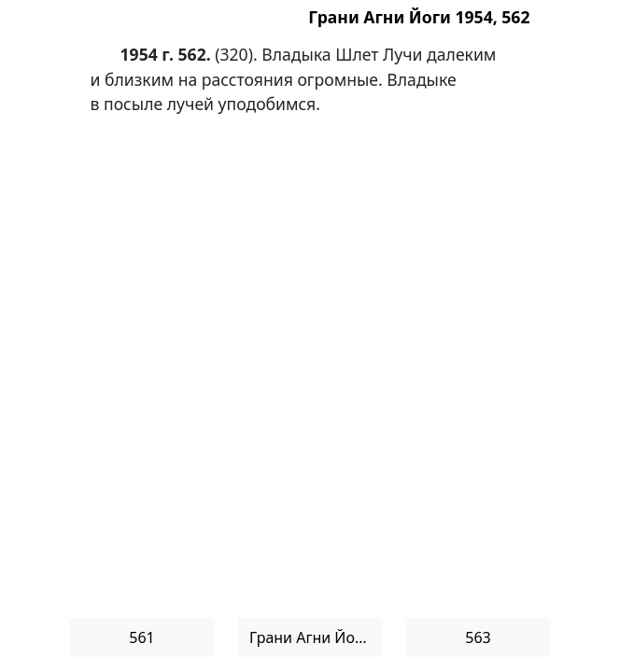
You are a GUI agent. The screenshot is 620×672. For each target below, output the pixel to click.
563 (478, 637)
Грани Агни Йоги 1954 (316, 637)
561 (141, 637)
